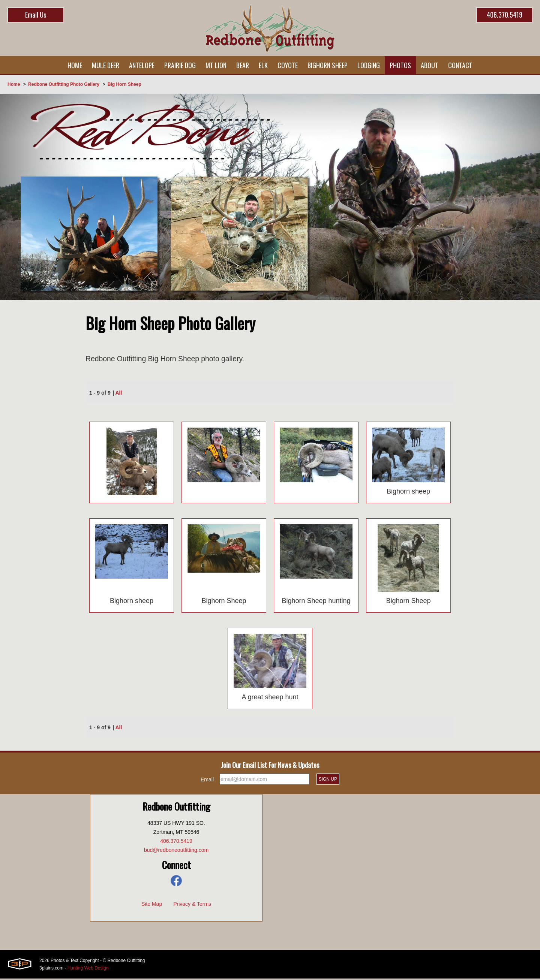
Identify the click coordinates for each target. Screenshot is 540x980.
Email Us (36, 15)
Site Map (152, 905)
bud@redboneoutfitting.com (176, 851)
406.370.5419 (505, 15)
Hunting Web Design (88, 970)
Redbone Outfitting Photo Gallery (64, 84)
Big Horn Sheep (124, 84)
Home (14, 84)
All (119, 394)
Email (207, 781)
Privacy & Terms (192, 905)
